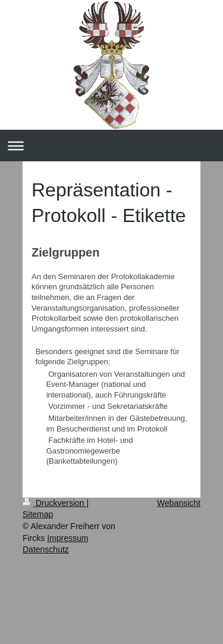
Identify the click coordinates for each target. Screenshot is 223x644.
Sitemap (38, 514)
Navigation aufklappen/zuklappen (111, 146)
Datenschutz (46, 549)
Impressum (67, 538)
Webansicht (179, 503)
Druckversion (54, 503)
